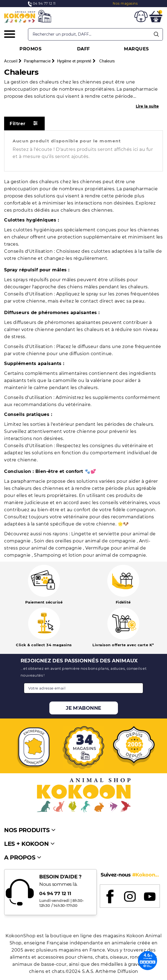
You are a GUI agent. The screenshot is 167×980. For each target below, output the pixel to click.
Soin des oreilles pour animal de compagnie (85, 541)
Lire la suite (147, 106)
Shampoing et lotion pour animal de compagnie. (90, 555)
